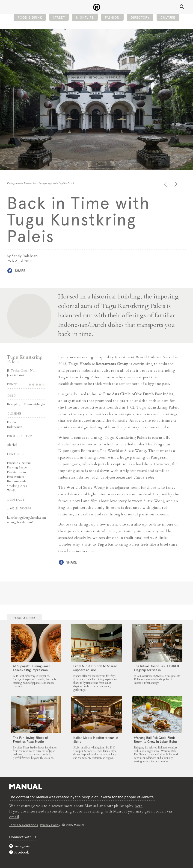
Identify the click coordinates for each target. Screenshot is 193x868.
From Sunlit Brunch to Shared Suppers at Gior (95, 668)
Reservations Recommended (18, 479)
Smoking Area (17, 486)
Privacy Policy (50, 825)
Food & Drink (30, 18)
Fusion (11, 422)
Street (59, 18)
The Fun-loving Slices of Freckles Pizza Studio (30, 740)
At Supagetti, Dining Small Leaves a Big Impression (32, 668)
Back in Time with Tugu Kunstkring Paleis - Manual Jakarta (96, 7)
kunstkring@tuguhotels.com (26, 518)
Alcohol (12, 445)
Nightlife (85, 18)
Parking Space (17, 467)
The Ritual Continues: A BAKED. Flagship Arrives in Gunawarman (157, 670)
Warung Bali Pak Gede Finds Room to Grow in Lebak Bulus (156, 740)
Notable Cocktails (19, 463)
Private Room (16, 472)
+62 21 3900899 (20, 508)
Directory (140, 18)
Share (20, 271)
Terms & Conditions (24, 825)
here (139, 806)
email (14, 817)
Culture (168, 18)
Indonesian (15, 427)
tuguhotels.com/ (22, 522)
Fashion (112, 18)
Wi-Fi (11, 490)
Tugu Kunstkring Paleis (25, 359)
